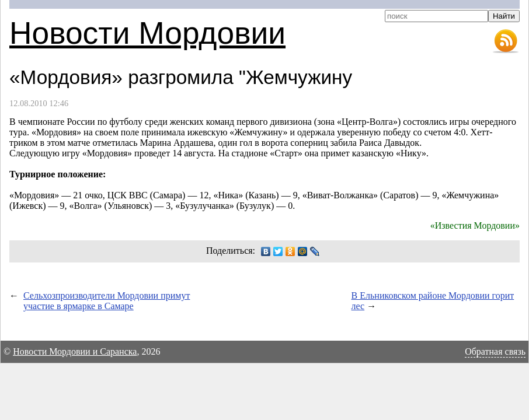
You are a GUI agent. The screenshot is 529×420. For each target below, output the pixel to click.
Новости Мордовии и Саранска (75, 351)
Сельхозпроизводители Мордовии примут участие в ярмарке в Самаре (107, 301)
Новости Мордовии (147, 33)
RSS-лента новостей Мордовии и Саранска (506, 41)
